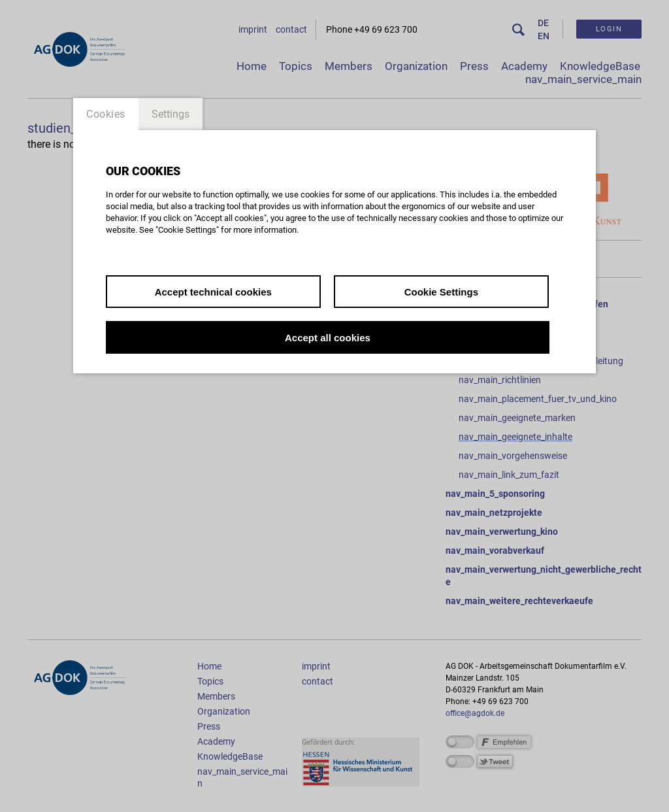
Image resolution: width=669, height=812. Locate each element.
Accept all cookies (328, 338)
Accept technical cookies (213, 292)
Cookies (106, 114)
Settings (171, 114)
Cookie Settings (441, 292)
